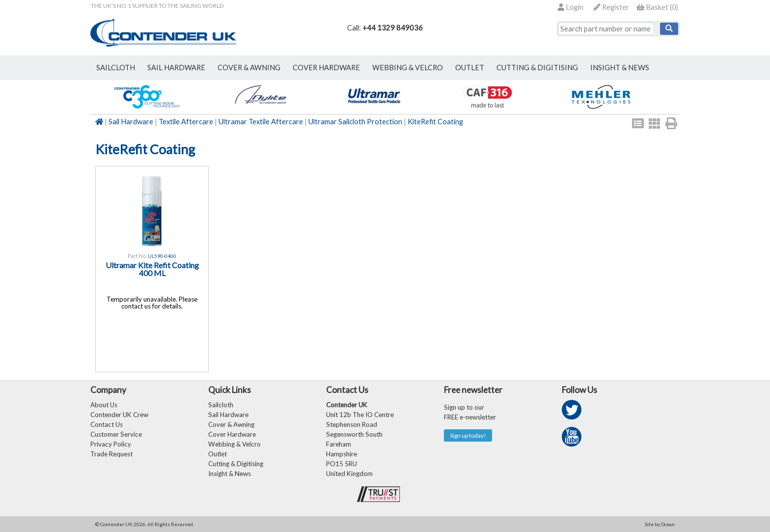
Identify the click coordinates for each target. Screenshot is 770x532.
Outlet (218, 454)
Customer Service (116, 434)
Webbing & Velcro (234, 444)
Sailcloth (221, 405)
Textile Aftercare (186, 122)
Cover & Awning (231, 424)
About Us (104, 405)
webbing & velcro (408, 68)
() (657, 7)
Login (571, 7)
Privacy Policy (111, 444)
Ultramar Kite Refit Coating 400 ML (152, 269)
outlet (470, 68)
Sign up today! (468, 435)
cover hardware (326, 68)
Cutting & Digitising (537, 68)
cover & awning (249, 68)
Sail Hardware (131, 122)
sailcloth (116, 68)
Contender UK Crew (119, 415)
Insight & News (620, 68)
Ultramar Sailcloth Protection (355, 122)
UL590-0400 (162, 256)
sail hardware (176, 68)
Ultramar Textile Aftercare (261, 122)
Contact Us (107, 424)
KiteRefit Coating (435, 122)
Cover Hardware (232, 434)
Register (611, 7)
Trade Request (111, 454)
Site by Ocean (660, 524)
